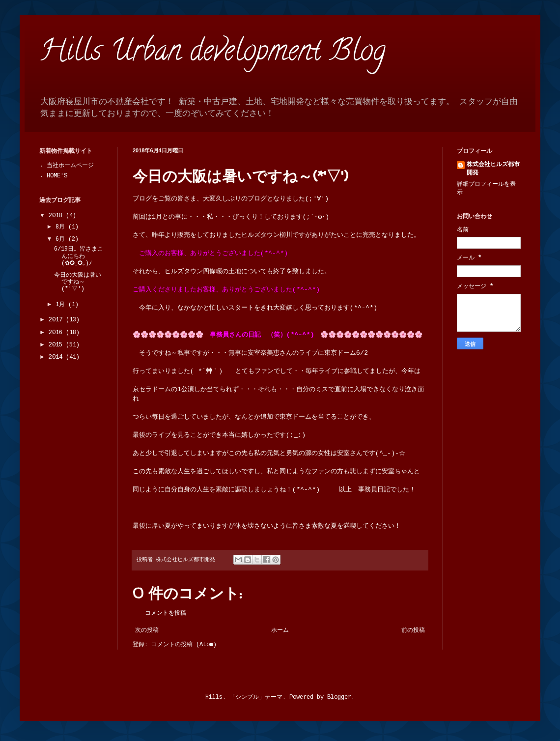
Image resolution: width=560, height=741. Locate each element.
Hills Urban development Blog (212, 54)
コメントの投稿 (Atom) (184, 645)
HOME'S (57, 176)
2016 (57, 333)
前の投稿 (413, 631)
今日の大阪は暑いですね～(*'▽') (78, 283)
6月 (62, 240)
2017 (57, 320)
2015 (57, 345)
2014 (57, 357)
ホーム (280, 631)
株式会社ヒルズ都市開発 (493, 169)
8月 (62, 227)
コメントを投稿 (166, 613)
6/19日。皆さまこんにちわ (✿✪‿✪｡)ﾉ (79, 256)
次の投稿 (147, 631)
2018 (57, 216)
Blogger (339, 698)
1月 (62, 305)
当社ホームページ (70, 166)
